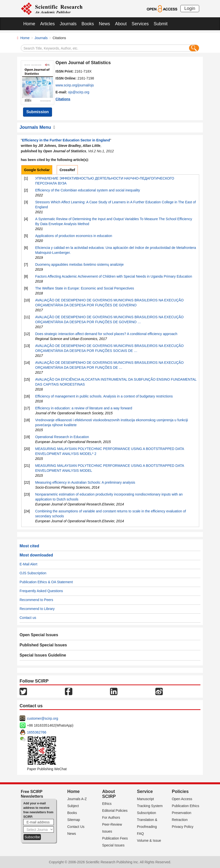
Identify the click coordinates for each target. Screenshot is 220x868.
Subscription (147, 813)
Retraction (180, 820)
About (121, 24)
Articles (47, 24)
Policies (180, 791)
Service (145, 791)
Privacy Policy (182, 827)
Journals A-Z (77, 799)
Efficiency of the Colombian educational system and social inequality (88, 190)
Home (29, 24)
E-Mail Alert (28, 564)
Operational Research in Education (62, 437)
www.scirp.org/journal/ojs (75, 85)
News (104, 24)
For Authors (111, 817)
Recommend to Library (37, 609)
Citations (63, 99)
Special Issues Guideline (43, 655)
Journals (68, 24)
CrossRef (67, 170)
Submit (161, 24)
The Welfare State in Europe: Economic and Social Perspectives (85, 288)
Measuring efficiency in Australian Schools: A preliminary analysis (85, 482)
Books (88, 24)
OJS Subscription (33, 573)
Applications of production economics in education (74, 236)
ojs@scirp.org (79, 92)
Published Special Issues (43, 645)
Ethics (107, 804)
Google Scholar (37, 170)
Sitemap (74, 820)
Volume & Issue (149, 841)
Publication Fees (115, 838)
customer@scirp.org (42, 718)
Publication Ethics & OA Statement (46, 582)
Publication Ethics (185, 806)
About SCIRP (109, 794)
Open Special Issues (39, 635)
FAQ (140, 834)
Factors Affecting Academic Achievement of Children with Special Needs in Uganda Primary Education (114, 276)
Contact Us (76, 827)
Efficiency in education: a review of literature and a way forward (84, 408)
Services (140, 24)
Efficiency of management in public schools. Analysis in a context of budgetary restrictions (104, 396)
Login (190, 8)
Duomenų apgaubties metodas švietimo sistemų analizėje (79, 264)
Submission (38, 112)
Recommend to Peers (36, 600)
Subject (73, 806)
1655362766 (37, 732)
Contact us (28, 618)
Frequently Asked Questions (41, 591)
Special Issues (113, 845)
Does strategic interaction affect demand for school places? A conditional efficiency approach (106, 334)
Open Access (182, 799)
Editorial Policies (115, 811)
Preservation (181, 813)
